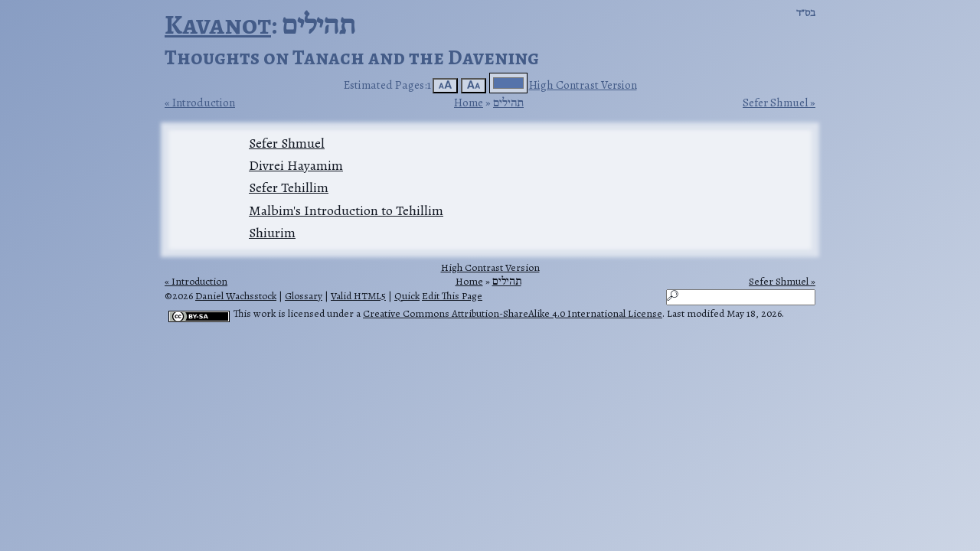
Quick (407, 296)
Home (469, 102)
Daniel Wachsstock (236, 296)
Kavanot (218, 24)
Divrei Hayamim (296, 165)
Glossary (304, 296)
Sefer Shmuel (775, 103)
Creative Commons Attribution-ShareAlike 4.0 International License (513, 313)
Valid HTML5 (358, 296)
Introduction (204, 103)
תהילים (508, 102)
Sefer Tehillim (289, 187)
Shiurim (272, 233)
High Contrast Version (583, 85)
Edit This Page (452, 296)
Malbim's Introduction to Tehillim (346, 210)
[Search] (741, 297)
